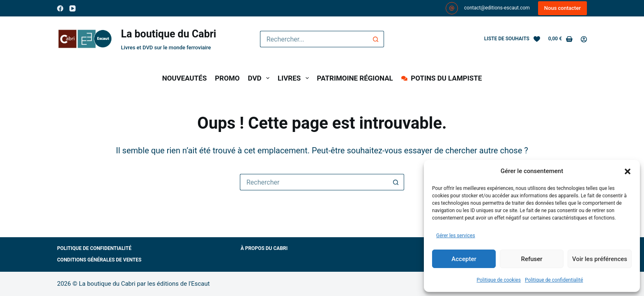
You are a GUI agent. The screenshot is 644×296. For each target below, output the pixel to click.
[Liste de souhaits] (512, 39)
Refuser (531, 259)
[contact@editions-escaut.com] (452, 8)
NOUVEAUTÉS (185, 78)
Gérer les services (456, 236)
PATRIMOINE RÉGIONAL (355, 78)
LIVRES (295, 78)
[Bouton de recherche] (376, 39)
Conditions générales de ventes (99, 260)
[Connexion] (584, 39)
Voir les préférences (600, 259)
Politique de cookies (499, 280)
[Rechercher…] (314, 39)
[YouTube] (72, 8)
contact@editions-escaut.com (497, 8)
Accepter (464, 259)
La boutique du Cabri (168, 34)
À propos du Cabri (264, 248)
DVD (260, 78)
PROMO (227, 78)
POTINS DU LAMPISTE (442, 78)
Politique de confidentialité (554, 280)
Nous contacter (562, 8)
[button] (628, 171)
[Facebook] (60, 8)
